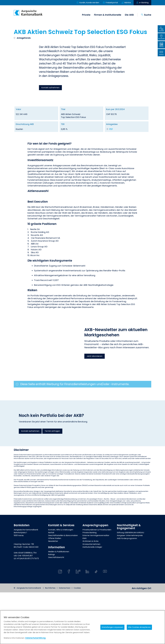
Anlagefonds (24, 38)
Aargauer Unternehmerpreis (130, 587)
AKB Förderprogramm (127, 590)
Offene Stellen (55, 590)
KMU (85, 590)
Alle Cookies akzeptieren (139, 627)
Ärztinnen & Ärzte (90, 593)
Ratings (51, 606)
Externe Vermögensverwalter (96, 587)
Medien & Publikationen (59, 603)
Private (86, 15)
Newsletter (53, 593)
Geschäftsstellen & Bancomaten (63, 587)
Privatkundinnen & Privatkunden (97, 581)
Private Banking (89, 584)
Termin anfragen (52, 483)
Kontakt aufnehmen (50, 88)
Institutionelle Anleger (92, 599)
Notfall (51, 584)
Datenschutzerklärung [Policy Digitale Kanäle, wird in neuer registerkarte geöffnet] (35, 638)
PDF (111, 129)
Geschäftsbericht (56, 609)
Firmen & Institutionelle (108, 15)
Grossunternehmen (91, 596)
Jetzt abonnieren (95, 408)
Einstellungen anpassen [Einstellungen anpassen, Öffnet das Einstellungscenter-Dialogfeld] (112, 627)
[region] (82, 627)
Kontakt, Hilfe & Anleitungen (61, 581)
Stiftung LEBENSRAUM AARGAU (130, 584)
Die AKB (129, 15)
